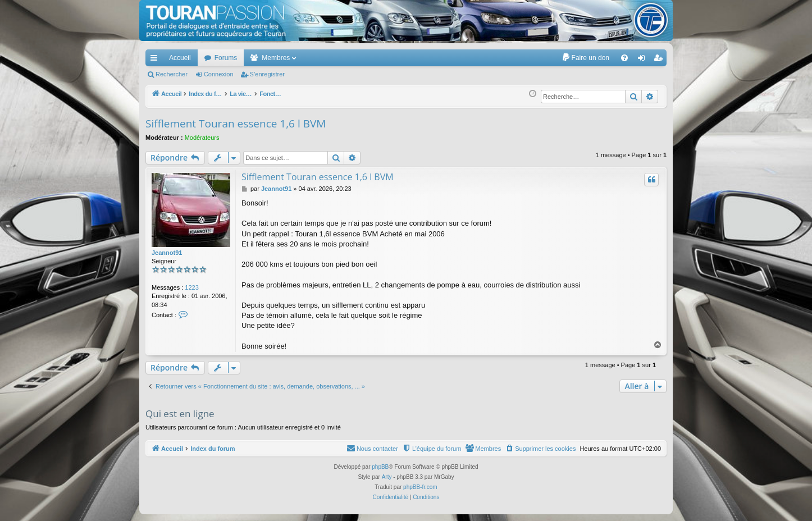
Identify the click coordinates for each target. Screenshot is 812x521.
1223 (191, 287)
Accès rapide (156, 60)
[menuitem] (585, 58)
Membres (276, 58)
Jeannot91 (167, 253)
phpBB (380, 467)
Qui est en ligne (180, 413)
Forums (226, 58)
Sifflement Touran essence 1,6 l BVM (236, 124)
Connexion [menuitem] (644, 60)
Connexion (219, 74)
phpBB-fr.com (420, 487)
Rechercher (172, 74)
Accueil (180, 58)
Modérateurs (202, 138)
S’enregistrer (267, 74)
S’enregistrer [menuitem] (661, 60)
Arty (387, 477)
